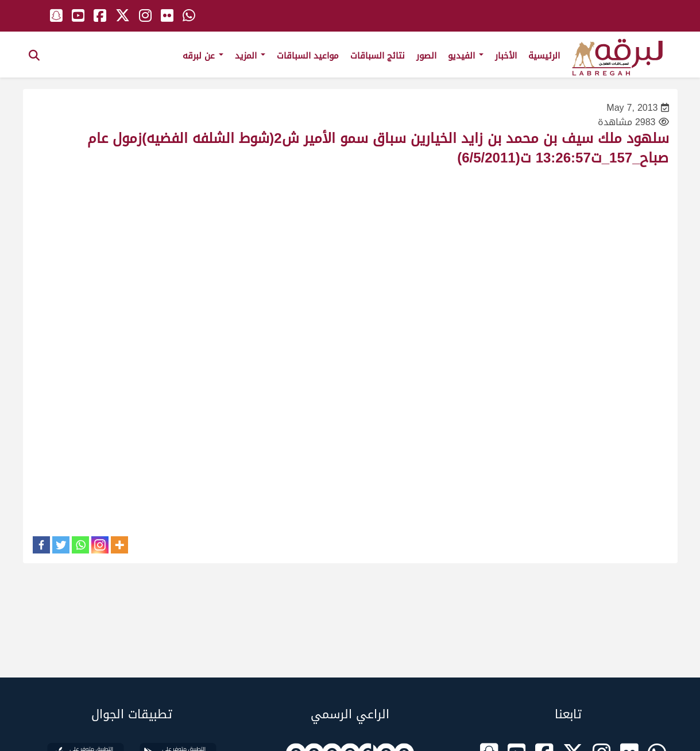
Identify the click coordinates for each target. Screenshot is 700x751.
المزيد (250, 56)
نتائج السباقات (378, 56)
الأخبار (506, 56)
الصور (426, 56)
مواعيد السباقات (308, 56)
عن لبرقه (203, 56)
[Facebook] (41, 545)
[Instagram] (100, 545)
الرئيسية (544, 56)
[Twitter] (61, 545)
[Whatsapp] (80, 545)
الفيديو (466, 56)
